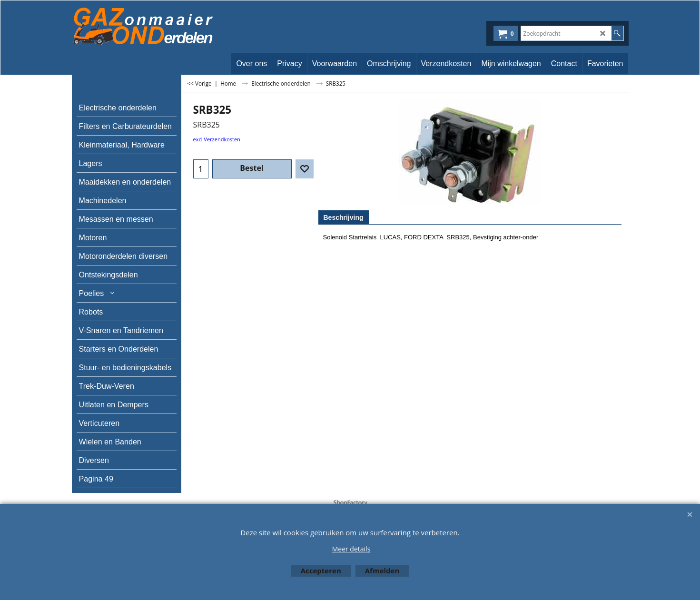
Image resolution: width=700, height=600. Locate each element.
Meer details (351, 549)
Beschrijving (344, 217)
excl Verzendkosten (217, 139)
